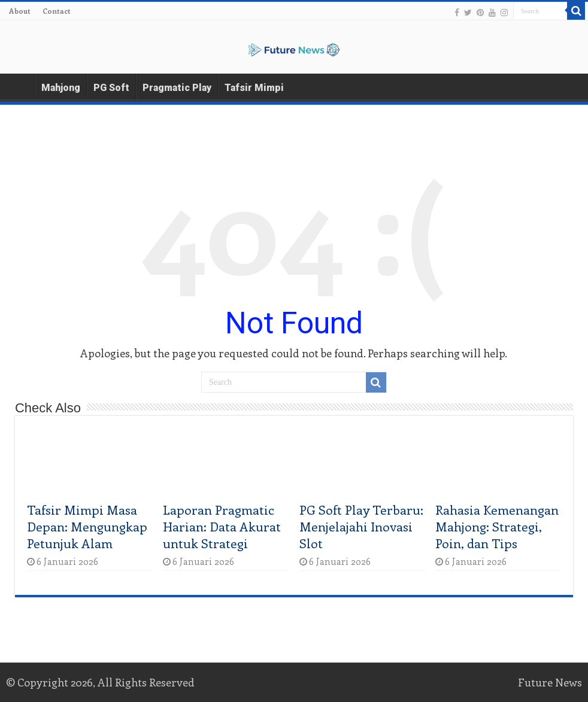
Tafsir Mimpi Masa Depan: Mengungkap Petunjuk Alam (87, 526)
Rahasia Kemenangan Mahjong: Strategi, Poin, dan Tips (497, 526)
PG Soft (111, 88)
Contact (57, 11)
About (20, 11)
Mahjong (61, 88)
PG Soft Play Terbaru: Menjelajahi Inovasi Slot (361, 526)
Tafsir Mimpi (254, 88)
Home (19, 86)
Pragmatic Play (177, 88)
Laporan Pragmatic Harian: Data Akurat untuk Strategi (222, 526)
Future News (550, 682)
